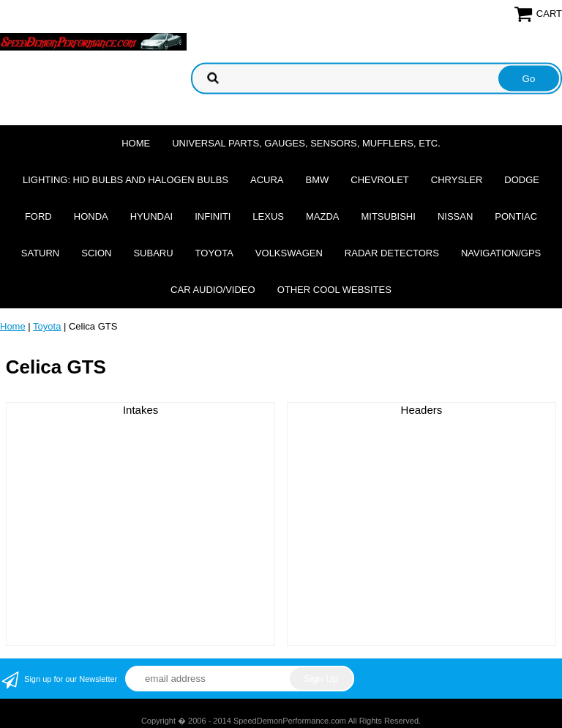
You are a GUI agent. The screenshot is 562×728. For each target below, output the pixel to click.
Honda (91, 216)
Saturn (40, 253)
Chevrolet (379, 180)
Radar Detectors (392, 253)
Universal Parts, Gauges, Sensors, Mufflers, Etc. (306, 143)
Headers (422, 410)
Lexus (268, 216)
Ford (38, 216)
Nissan (455, 216)
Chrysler (457, 180)
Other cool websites (334, 290)
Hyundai (152, 216)
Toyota (214, 253)
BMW (318, 180)
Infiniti (213, 216)
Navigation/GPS (501, 253)
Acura (267, 180)
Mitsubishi (388, 216)
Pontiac (516, 216)
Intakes (140, 410)
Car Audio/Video (213, 290)
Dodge (522, 180)
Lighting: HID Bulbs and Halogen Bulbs (125, 180)
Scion (96, 253)
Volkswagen (289, 253)
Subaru (153, 253)
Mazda (323, 216)
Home (136, 143)
